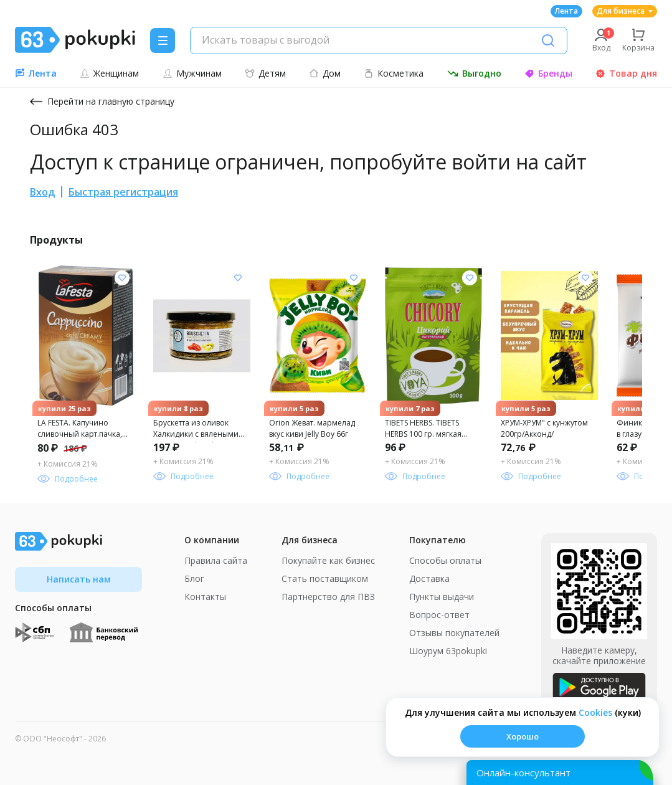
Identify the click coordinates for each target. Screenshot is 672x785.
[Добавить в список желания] (122, 278)
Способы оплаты (445, 560)
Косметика (394, 73)
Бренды (548, 73)
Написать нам (79, 579)
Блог (194, 578)
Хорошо (523, 736)
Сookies (595, 712)
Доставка (429, 578)
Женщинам (109, 73)
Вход (42, 192)
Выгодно (474, 73)
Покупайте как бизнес (328, 560)
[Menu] (163, 40)
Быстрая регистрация (123, 192)
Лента (566, 11)
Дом (325, 73)
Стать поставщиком (325, 578)
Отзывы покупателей (454, 633)
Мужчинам (192, 73)
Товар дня (626, 73)
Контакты (205, 597)
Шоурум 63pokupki (448, 651)
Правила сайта (216, 560)
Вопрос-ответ (439, 615)
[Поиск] (548, 40)
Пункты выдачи (442, 597)
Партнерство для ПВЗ (328, 597)
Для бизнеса (625, 11)
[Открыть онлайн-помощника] (560, 773)
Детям (265, 73)
